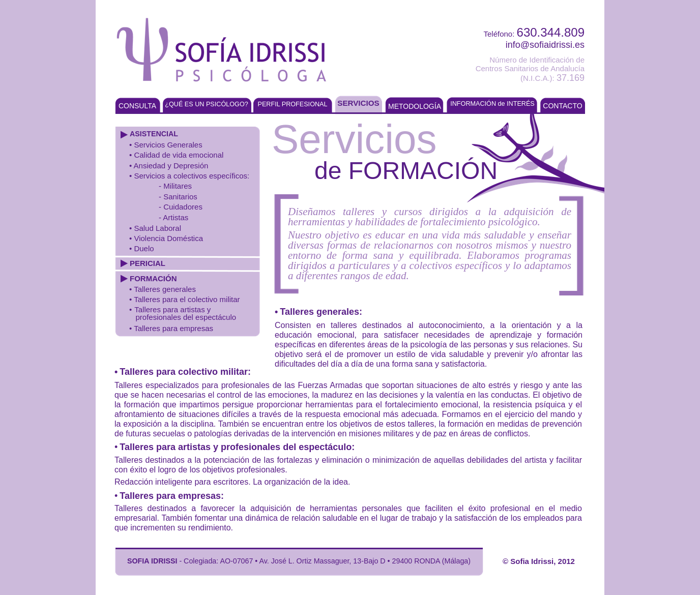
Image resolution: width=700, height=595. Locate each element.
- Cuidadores (181, 207)
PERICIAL (148, 263)
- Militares (175, 186)
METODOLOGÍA (415, 106)
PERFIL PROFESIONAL (292, 104)
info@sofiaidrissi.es (545, 45)
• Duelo (142, 248)
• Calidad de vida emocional (176, 155)
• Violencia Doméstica (166, 238)
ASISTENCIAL (154, 134)
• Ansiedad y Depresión (169, 166)
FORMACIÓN (153, 278)
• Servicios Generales (166, 145)
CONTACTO (562, 106)
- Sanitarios (178, 197)
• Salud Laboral (155, 228)
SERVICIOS (358, 103)
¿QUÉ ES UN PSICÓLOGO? (206, 104)
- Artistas (173, 217)
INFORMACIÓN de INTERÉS (492, 104)
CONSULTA (137, 106)
